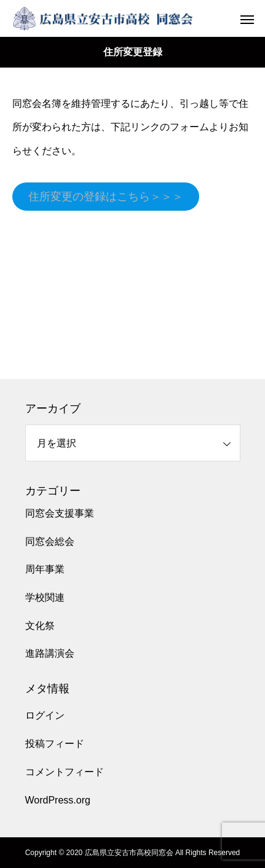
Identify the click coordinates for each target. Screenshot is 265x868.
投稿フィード (55, 744)
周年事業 (45, 569)
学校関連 (45, 597)
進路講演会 (50, 653)
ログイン (45, 715)
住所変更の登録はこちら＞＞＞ (106, 197)
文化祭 (40, 626)
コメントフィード (65, 772)
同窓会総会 (50, 542)
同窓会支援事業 (60, 513)
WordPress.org (58, 800)
